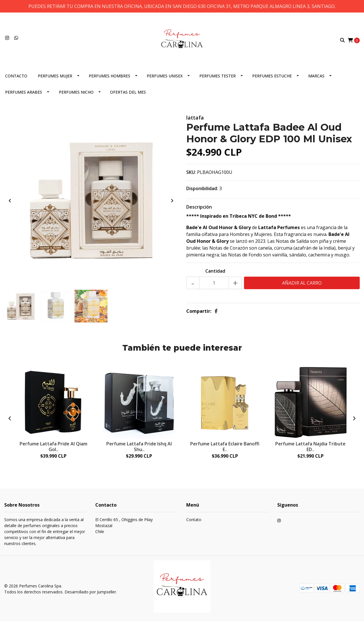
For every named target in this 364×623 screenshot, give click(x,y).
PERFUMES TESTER (218, 77)
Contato (194, 521)
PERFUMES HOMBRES (109, 77)
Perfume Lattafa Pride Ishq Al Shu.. (139, 448)
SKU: (191, 173)
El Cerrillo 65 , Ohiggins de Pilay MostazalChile (124, 527)
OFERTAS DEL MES (128, 93)
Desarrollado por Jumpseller (90, 593)
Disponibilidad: (202, 190)
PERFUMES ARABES (24, 93)
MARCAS (316, 77)
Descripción (199, 208)
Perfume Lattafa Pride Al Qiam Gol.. (53, 448)
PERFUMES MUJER (55, 77)
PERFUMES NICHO (76, 93)
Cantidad (215, 272)
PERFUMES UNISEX (165, 77)
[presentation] (10, 202)
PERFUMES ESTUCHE (272, 77)
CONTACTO (16, 77)
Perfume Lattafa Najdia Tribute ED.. (310, 448)
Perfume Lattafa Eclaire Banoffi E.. (225, 448)
